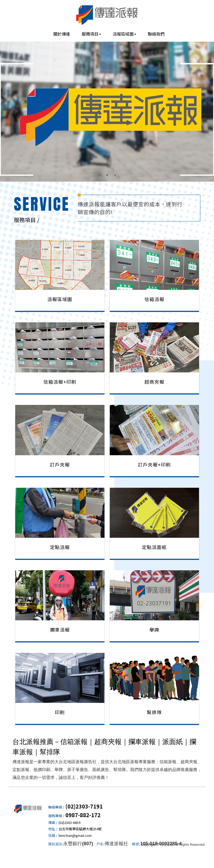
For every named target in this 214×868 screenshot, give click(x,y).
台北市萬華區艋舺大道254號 (80, 829)
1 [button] (99, 175)
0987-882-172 (83, 815)
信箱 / (53, 836)
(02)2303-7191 (84, 806)
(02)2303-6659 (69, 823)
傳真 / (53, 823)
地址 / (53, 829)
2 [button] (107, 175)
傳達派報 (107, 14)
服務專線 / (56, 816)
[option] (107, 110)
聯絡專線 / (56, 807)
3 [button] (115, 175)
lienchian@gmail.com (75, 836)
